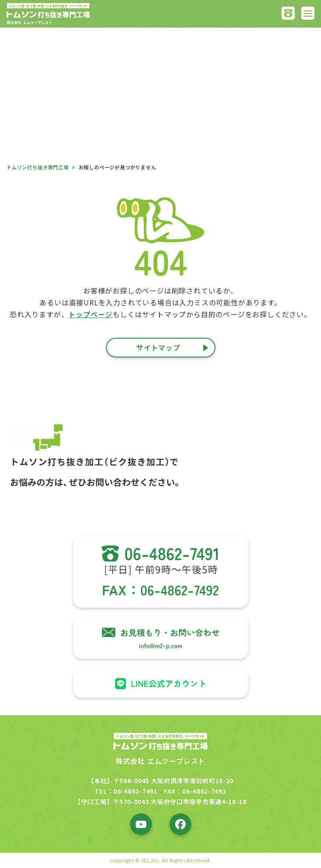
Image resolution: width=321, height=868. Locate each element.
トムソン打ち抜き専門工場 (38, 167)
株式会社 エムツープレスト (160, 761)
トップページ (90, 314)
